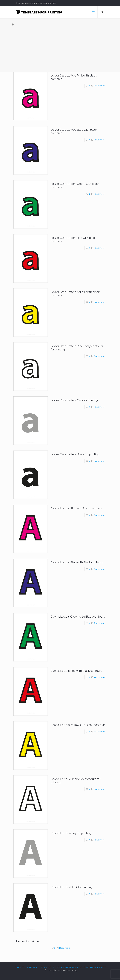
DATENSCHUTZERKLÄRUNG (69, 967)
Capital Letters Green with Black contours (78, 617)
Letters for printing (28, 941)
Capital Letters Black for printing (72, 887)
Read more (99, 86)
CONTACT (19, 967)
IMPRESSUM (32, 967)
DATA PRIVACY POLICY (95, 967)
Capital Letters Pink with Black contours (76, 508)
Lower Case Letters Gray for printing (74, 400)
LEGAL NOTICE (47, 967)
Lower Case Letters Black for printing (75, 454)
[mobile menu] (93, 12)
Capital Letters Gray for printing (71, 833)
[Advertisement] (60, 47)
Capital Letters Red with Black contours (76, 671)
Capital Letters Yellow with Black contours (78, 725)
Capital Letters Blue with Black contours (77, 562)
